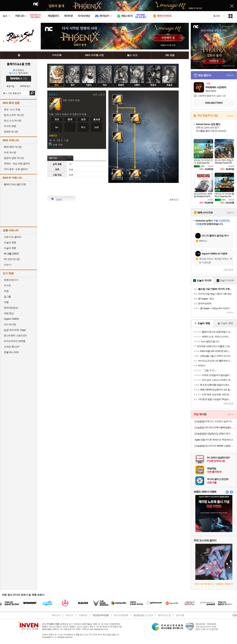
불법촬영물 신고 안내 (143, 615)
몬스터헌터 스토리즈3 (15, 336)
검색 (32, 93)
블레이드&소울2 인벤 (15, 184)
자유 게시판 (10, 152)
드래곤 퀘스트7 (12, 347)
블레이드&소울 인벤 (19, 64)
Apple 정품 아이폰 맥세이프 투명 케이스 (214, 440)
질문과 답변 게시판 (14, 158)
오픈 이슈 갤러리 (13, 237)
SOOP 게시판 (11, 132)
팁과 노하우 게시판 (14, 115)
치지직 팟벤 (10, 126)
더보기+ (230, 75)
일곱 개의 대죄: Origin (15, 330)
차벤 (6, 291)
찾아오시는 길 (164, 615)
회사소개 (56, 615)
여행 (6, 302)
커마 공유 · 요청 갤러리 (16, 169)
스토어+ (230, 116)
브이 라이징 (10, 324)
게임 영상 (9, 313)
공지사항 (180, 615)
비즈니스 (69, 615)
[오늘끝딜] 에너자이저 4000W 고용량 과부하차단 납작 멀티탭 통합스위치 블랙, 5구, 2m (214, 446)
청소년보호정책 (121, 615)
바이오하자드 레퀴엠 (15, 341)
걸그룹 (7, 297)
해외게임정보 (11, 308)
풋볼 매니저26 (11, 352)
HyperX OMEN (11, 319)
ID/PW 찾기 (25, 86)
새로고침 (227, 270)
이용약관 (83, 615)
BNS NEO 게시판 (13, 147)
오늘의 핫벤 (10, 242)
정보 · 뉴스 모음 (12, 109)
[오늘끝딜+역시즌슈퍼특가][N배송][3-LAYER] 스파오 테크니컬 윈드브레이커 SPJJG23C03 (214, 427)
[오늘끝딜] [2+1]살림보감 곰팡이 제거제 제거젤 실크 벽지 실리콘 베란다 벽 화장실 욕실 (214, 434)
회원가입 (11, 86)
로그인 (216, 16)
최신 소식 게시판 (13, 121)
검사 (56, 68)
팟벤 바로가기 (11, 280)
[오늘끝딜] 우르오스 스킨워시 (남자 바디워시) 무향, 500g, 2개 (214, 421)
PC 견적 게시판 (12, 259)
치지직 (7, 285)
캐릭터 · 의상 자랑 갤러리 (17, 164)
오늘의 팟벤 (10, 248)
